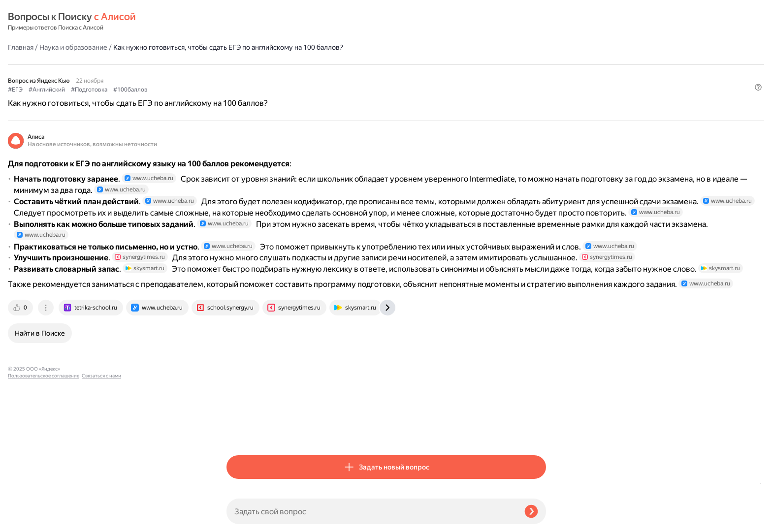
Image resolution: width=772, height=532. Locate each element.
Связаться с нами (28, 520)
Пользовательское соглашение (44, 514)
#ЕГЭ (234, 74)
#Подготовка (308, 74)
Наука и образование (292, 22)
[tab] (240, 431)
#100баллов (349, 74)
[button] (540, 91)
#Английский (265, 74)
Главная (239, 22)
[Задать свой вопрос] (371, 511)
